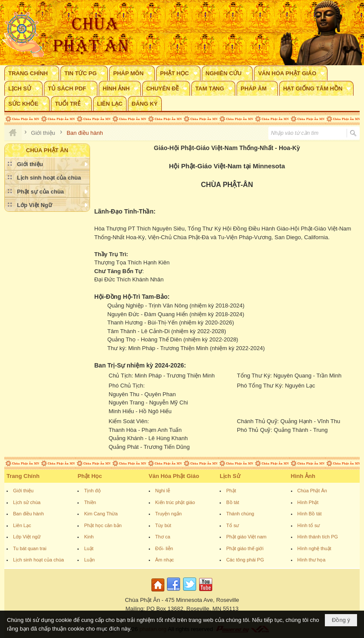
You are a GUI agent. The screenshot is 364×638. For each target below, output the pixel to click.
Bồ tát (233, 502)
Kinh (89, 537)
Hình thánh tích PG (318, 537)
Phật (231, 491)
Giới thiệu (23, 491)
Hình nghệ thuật (314, 548)
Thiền (90, 502)
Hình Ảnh (303, 476)
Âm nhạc (165, 560)
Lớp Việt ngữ (27, 537)
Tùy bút (163, 525)
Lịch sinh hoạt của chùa (38, 560)
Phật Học (90, 476)
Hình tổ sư (309, 525)
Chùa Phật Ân (312, 491)
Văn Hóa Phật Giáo (174, 476)
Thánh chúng (240, 514)
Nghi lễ (163, 491)
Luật (88, 548)
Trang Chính (23, 476)
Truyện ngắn (169, 514)
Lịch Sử (230, 476)
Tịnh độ (92, 491)
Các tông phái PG (245, 560)
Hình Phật (308, 502)
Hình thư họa (312, 560)
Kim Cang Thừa (101, 514)
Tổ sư (232, 525)
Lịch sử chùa (27, 502)
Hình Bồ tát (310, 514)
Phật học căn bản (103, 525)
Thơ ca (163, 537)
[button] (32, 73)
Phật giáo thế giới (245, 548)
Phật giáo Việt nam (246, 537)
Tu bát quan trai (30, 548)
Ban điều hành (28, 514)
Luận (89, 560)
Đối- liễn (164, 548)
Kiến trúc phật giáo (175, 502)
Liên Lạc (22, 525)
